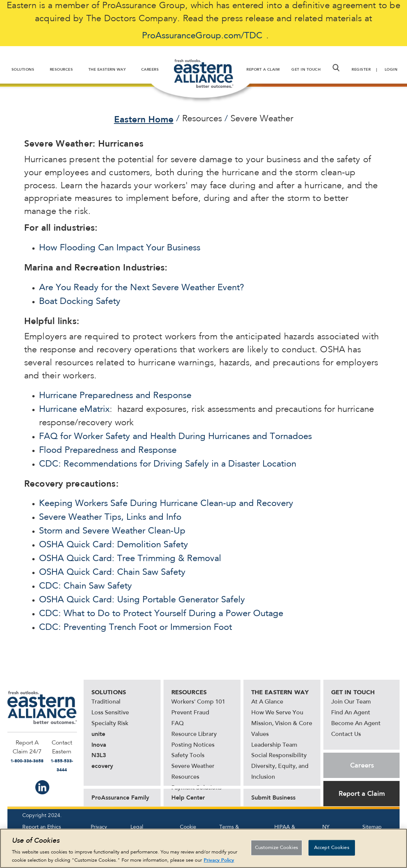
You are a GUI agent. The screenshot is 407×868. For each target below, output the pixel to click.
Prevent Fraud (190, 713)
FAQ (177, 724)
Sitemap (372, 827)
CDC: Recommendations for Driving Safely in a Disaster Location (168, 464)
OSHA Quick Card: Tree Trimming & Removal (130, 559)
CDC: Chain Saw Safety (85, 586)
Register (361, 70)
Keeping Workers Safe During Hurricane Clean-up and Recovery (166, 504)
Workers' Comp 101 (198, 702)
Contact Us (346, 734)
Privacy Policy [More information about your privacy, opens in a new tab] (219, 864)
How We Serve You (277, 713)
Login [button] (391, 70)
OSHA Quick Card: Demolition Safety (114, 545)
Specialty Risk (110, 724)
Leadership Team (274, 745)
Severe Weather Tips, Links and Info (110, 518)
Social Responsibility (279, 756)
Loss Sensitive (110, 713)
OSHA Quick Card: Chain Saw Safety (112, 573)
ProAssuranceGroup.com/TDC (202, 36)
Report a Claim (362, 794)
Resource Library (194, 734)
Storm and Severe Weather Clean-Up (112, 531)
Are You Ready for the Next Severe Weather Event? (142, 288)
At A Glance (267, 702)
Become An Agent (356, 724)
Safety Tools (188, 756)
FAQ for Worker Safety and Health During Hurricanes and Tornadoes (175, 437)
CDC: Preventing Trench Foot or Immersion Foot (135, 628)
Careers (362, 765)
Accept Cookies (332, 851)
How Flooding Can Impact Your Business (120, 248)
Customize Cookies (277, 851)
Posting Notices (193, 745)
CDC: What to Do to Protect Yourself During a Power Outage (161, 614)
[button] (336, 68)
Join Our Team (351, 702)
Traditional (106, 702)
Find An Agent (351, 713)
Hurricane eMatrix (74, 410)
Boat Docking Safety (80, 302)
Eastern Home (144, 119)
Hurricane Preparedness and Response (115, 396)
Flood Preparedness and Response (108, 451)
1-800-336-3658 (27, 761)
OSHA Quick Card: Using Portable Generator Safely (142, 600)
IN (42, 787)
